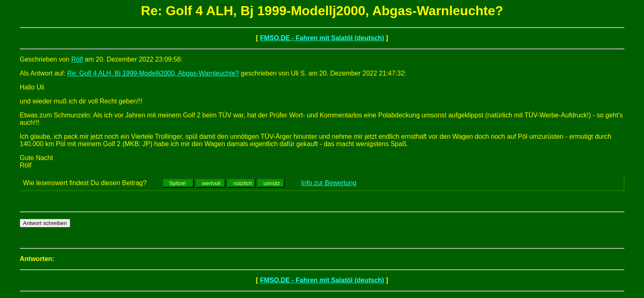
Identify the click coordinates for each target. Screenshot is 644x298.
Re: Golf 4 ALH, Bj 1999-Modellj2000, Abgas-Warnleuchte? (153, 73)
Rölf (77, 59)
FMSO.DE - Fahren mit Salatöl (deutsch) (322, 38)
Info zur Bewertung (329, 183)
